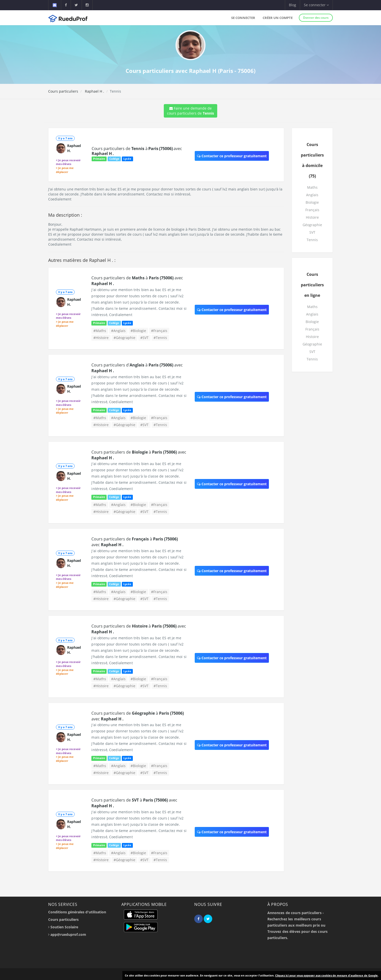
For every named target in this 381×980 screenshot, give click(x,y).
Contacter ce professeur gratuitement (232, 156)
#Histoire (101, 338)
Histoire (312, 217)
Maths (312, 187)
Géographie (312, 225)
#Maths (100, 331)
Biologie (312, 202)
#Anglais (118, 331)
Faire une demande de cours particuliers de (190, 111)
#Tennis (160, 338)
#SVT (144, 338)
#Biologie (138, 331)
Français (312, 210)
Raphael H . (94, 91)
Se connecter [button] (316, 5)
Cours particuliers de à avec (137, 151)
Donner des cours (316, 18)
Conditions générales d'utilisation (77, 912)
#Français (159, 331)
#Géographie (124, 338)
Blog (292, 5)
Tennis (312, 240)
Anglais (312, 195)
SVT (312, 232)
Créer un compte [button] (278, 18)
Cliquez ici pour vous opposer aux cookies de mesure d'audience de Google (326, 975)
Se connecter (243, 18)
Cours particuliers (63, 91)
